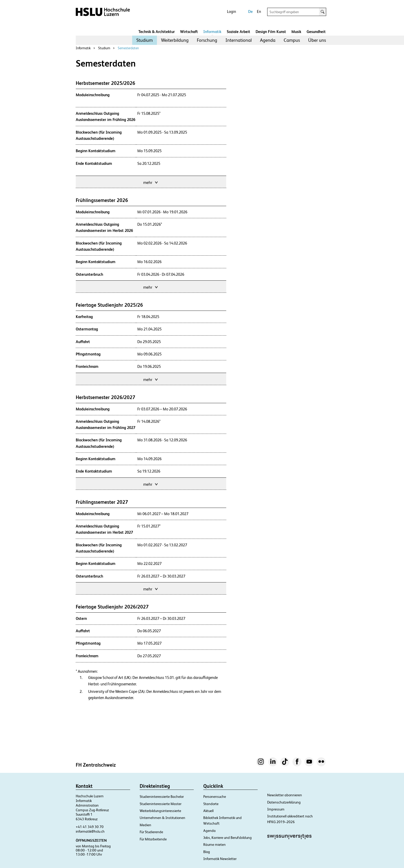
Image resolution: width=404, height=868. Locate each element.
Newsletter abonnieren (285, 795)
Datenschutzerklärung (284, 802)
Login (232, 11)
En (259, 11)
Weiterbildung (175, 40)
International (239, 40)
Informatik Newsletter (220, 859)
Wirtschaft (189, 32)
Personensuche (215, 797)
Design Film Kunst (271, 32)
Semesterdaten (128, 48)
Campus (292, 40)
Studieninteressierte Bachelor (162, 797)
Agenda (268, 40)
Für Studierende (151, 832)
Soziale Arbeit (238, 32)
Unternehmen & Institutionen (162, 818)
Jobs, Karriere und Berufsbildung (228, 838)
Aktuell (208, 811)
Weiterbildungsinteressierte (160, 811)
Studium (145, 40)
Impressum (276, 809)
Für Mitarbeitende (153, 839)
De (250, 11)
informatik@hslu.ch (90, 831)
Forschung (207, 40)
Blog (207, 852)
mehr (151, 182)
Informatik (212, 32)
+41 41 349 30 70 (90, 827)
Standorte (211, 804)
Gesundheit (316, 32)
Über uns (317, 40)
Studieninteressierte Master (161, 804)
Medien (145, 825)
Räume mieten (214, 845)
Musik (296, 32)
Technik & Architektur (157, 32)
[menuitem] (145, 40)
